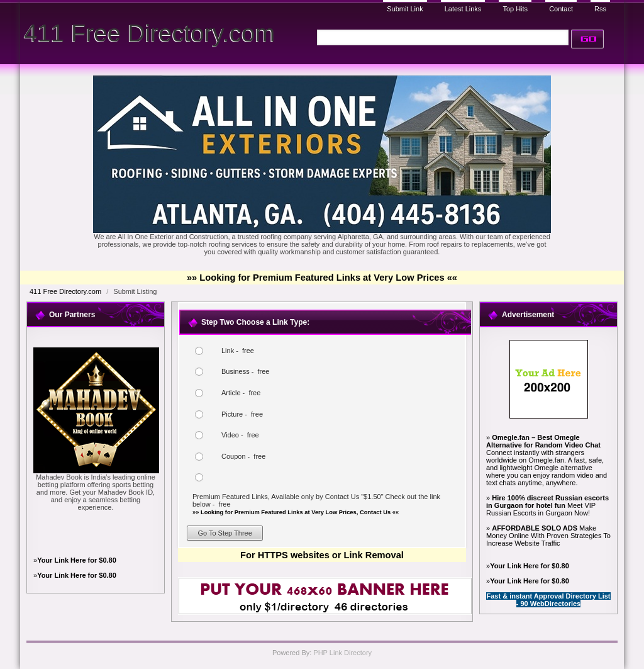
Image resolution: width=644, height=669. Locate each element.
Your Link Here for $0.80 (77, 560)
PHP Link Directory (342, 653)
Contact (561, 9)
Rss (600, 9)
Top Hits (515, 9)
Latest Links (463, 9)
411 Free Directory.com (149, 33)
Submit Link (405, 9)
